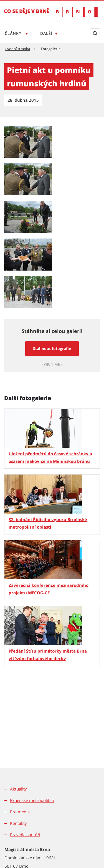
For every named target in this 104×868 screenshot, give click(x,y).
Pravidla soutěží (25, 835)
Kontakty (18, 823)
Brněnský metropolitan (32, 800)
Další (47, 33)
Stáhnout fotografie (52, 348)
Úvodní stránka (17, 49)
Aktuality (18, 789)
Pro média (20, 812)
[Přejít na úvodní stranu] (27, 15)
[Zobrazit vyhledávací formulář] (95, 33)
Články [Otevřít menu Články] (14, 33)
